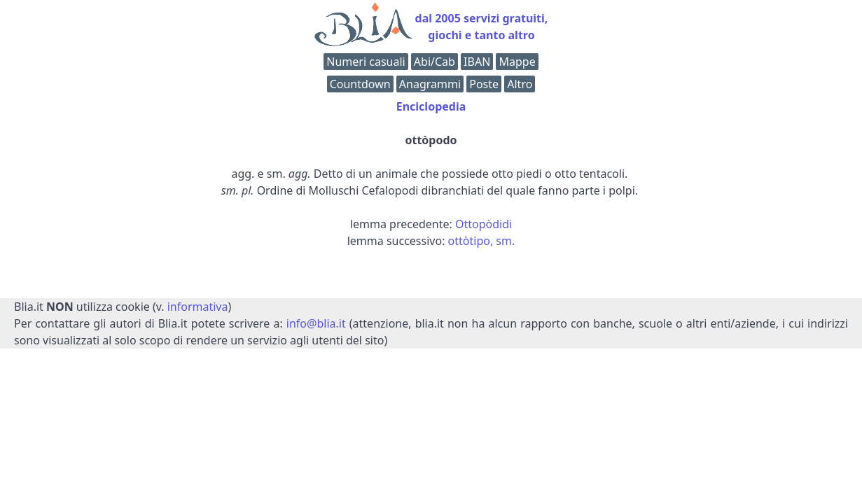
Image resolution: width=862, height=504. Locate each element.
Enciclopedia (431, 106)
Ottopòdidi (484, 224)
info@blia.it (316, 323)
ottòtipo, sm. (482, 241)
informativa (198, 307)
